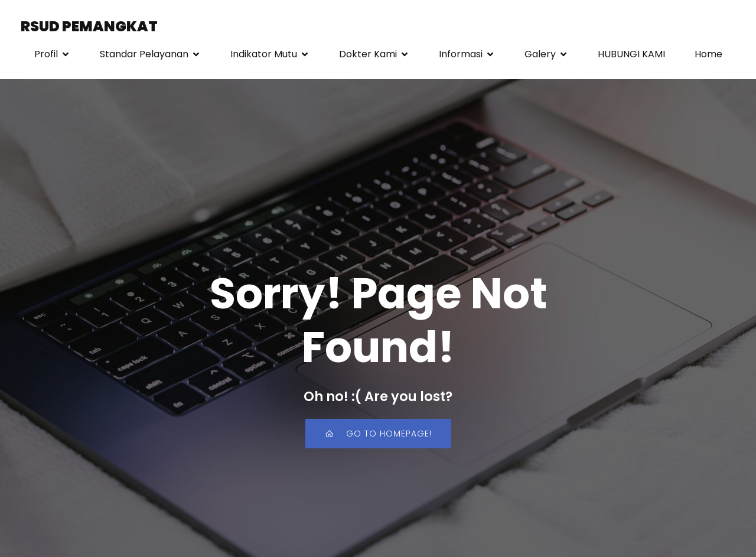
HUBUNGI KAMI (631, 54)
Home (708, 54)
